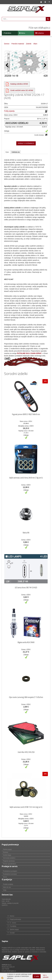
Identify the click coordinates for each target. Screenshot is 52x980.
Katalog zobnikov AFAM (19, 84)
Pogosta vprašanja (9, 861)
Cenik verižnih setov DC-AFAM (22, 90)
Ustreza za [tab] (16, 152)
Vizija (5, 890)
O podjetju (13, 926)
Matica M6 (26, 533)
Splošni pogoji (14, 930)
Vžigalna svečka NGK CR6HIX (26, 642)
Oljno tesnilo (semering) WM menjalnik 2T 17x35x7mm (26, 697)
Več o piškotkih (46, 976)
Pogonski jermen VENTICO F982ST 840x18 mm (26, 414)
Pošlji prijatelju (9, 111)
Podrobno (7, 33)
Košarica (39, 33)
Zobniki (29, 44)
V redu (37, 976)
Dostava (6, 852)
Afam (35, 44)
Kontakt (12, 933)
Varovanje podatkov (9, 858)
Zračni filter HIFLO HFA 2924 (26, 752)
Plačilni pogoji (7, 849)
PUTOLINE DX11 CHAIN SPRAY (29, 353)
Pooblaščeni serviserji (10, 874)
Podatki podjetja (8, 884)
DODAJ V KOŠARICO (26, 143)
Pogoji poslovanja (15, 919)
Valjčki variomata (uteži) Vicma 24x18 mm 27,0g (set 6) (26, 478)
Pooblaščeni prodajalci (10, 871)
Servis (5, 877)
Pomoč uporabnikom (9, 864)
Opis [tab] (7, 152)
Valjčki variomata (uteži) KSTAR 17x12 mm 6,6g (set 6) (26, 807)
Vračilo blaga (7, 855)
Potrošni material (18, 44)
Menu (22, 33)
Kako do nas (7, 887)
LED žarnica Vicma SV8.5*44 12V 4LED (26, 588)
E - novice (13, 923)
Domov (7, 44)
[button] (45, 65)
